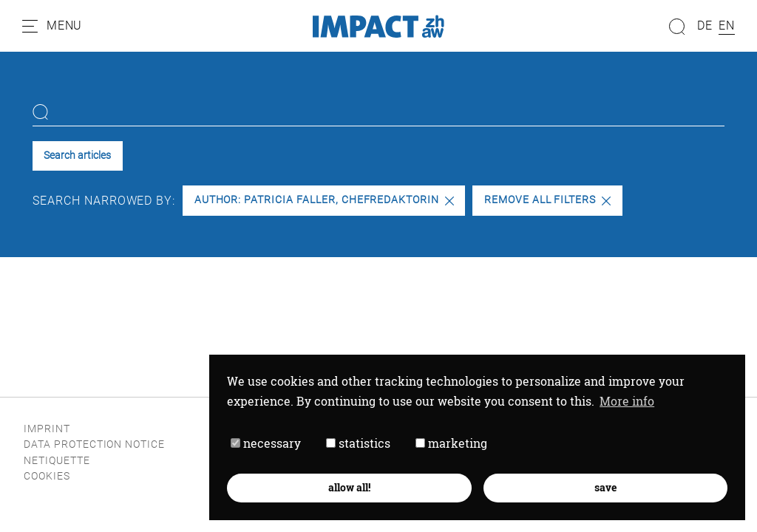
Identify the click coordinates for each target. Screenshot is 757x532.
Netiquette (57, 461)
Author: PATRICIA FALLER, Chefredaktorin (324, 200)
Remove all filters (547, 200)
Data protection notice (94, 444)
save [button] (605, 487)
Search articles (77, 156)
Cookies (47, 476)
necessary (266, 443)
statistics (358, 443)
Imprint (47, 429)
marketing (451, 443)
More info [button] (627, 401)
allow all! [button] (349, 487)
